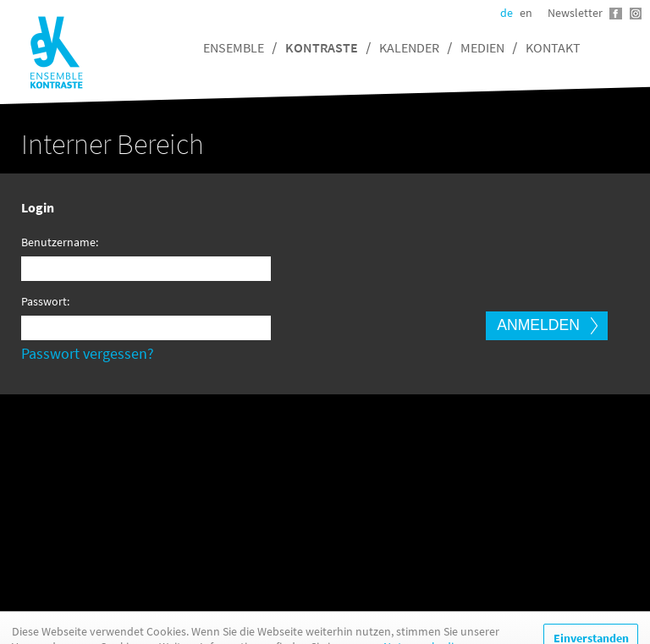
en (526, 13)
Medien (482, 47)
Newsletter (575, 13)
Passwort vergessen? (88, 353)
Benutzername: (56, 242)
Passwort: (45, 301)
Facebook (616, 13)
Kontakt (553, 47)
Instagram (635, 13)
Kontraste (322, 47)
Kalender (409, 47)
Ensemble (234, 47)
